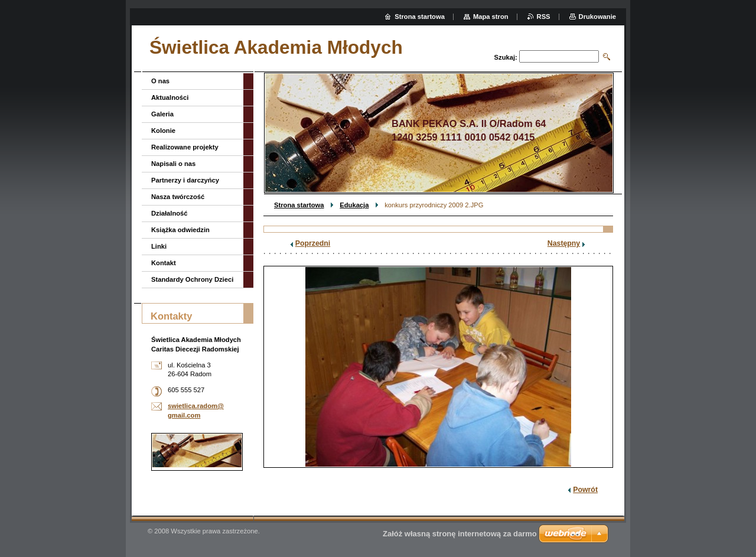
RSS (544, 17)
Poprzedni (313, 243)
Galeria (162, 114)
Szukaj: (506, 57)
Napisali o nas (173, 164)
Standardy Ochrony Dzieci (192, 279)
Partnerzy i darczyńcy (185, 180)
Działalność (170, 213)
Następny (564, 243)
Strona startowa (299, 205)
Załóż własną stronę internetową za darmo (460, 534)
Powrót (585, 490)
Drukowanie (597, 17)
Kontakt (164, 263)
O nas (160, 81)
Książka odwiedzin (180, 230)
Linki (159, 246)
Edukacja (354, 205)
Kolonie (163, 131)
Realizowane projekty (185, 147)
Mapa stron (491, 17)
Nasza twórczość (178, 197)
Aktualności (170, 97)
